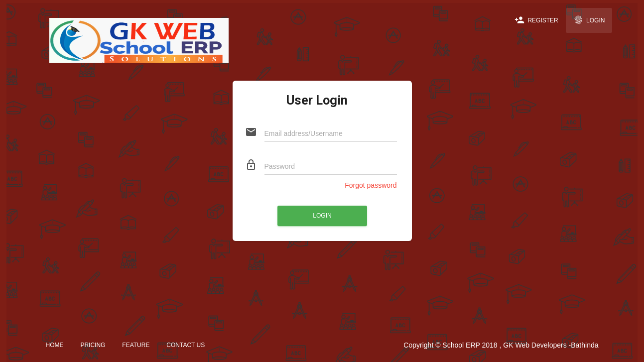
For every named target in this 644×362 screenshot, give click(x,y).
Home (55, 345)
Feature (136, 345)
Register (536, 20)
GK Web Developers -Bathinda (551, 345)
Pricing (93, 345)
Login (589, 20)
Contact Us (186, 345)
